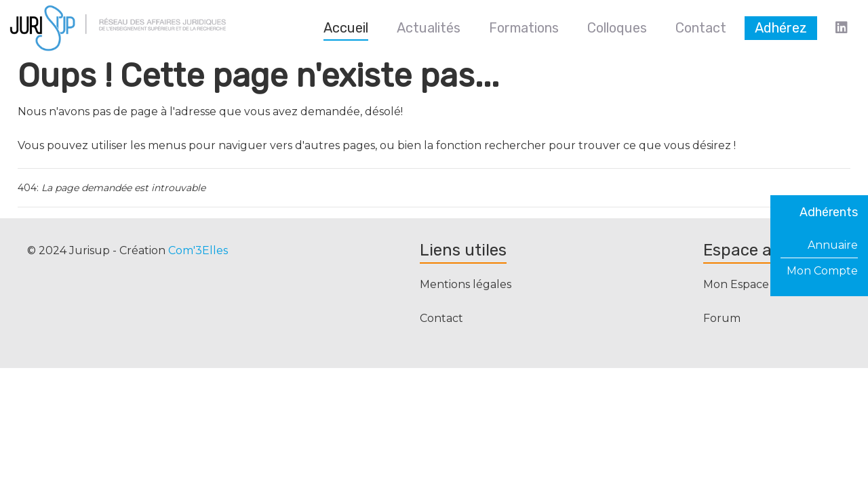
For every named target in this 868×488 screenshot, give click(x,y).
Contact (441, 318)
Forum (722, 318)
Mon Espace (736, 284)
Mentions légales (466, 284)
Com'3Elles (198, 250)
